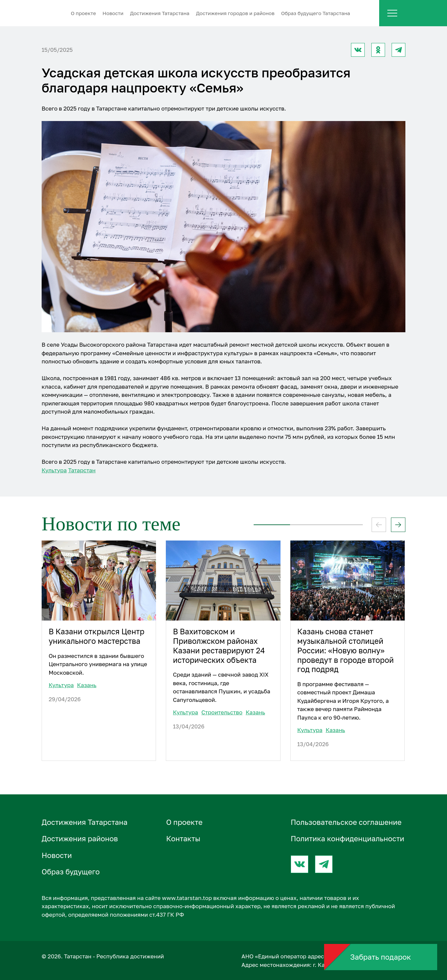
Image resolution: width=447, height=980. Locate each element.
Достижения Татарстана (160, 13)
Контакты (183, 838)
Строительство (222, 712)
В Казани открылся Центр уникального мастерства (96, 636)
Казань (87, 685)
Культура (54, 470)
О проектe (83, 13)
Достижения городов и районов (235, 13)
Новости (113, 13)
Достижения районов (80, 838)
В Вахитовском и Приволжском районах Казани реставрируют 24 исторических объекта (219, 646)
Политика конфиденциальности (348, 838)
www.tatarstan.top (187, 898)
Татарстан (82, 470)
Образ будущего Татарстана (316, 13)
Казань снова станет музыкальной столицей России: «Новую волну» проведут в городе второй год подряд (345, 650)
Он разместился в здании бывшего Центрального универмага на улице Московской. (98, 664)
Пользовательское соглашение (346, 822)
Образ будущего (71, 872)
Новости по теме (111, 524)
